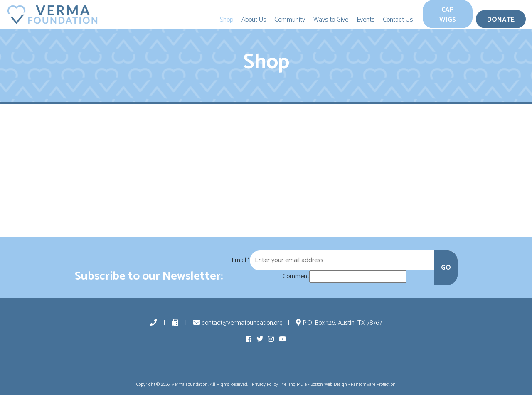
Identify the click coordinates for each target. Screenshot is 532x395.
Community (290, 20)
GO (446, 268)
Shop (227, 20)
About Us (254, 20)
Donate (501, 20)
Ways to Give (331, 20)
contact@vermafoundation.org (238, 323)
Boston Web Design (329, 385)
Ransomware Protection (373, 385)
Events (366, 20)
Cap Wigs (448, 15)
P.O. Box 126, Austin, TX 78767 (339, 323)
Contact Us (398, 20)
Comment (296, 277)
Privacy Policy (265, 385)
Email (241, 260)
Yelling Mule (294, 385)
